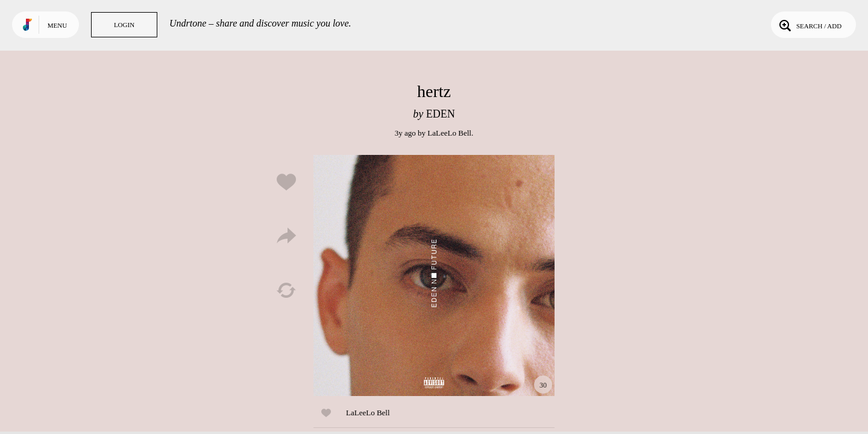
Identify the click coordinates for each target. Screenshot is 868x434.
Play (434, 275)
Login (124, 25)
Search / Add (809, 25)
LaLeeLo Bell (449, 133)
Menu (57, 25)
